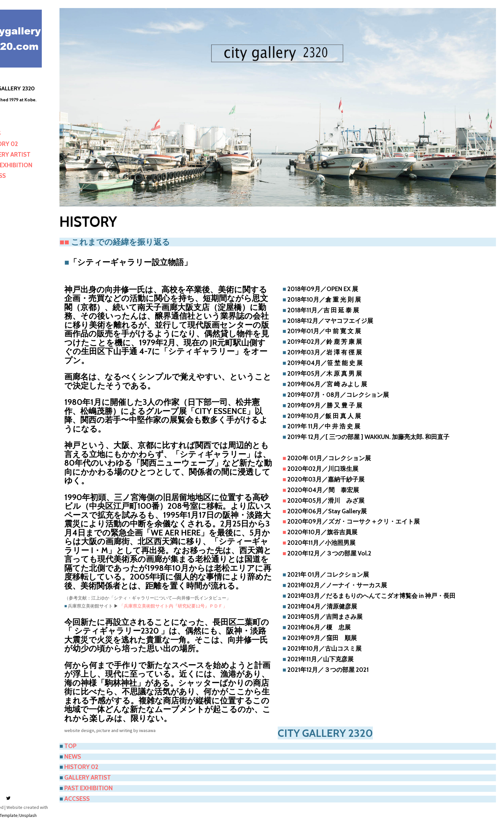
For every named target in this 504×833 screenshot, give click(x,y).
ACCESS (21, 176)
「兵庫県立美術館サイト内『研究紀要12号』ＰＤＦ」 (201, 603)
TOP (16, 123)
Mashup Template (27, 815)
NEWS (18, 133)
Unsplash (54, 815)
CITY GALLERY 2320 (35, 88)
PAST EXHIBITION (34, 165)
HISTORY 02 (27, 144)
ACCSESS (104, 787)
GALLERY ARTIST (33, 155)
